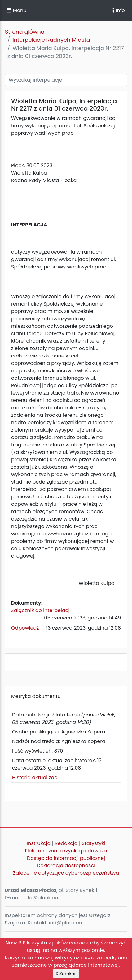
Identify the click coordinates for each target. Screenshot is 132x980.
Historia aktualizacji (36, 777)
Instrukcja (39, 843)
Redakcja (66, 843)
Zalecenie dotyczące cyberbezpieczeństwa (66, 873)
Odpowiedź (25, 628)
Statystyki (94, 843)
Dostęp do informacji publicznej (66, 858)
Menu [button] (17, 10)
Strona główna (25, 32)
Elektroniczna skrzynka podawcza (66, 851)
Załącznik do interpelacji (41, 610)
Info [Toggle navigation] (119, 10)
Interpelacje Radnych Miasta (51, 40)
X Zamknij (66, 974)
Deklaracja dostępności (66, 866)
